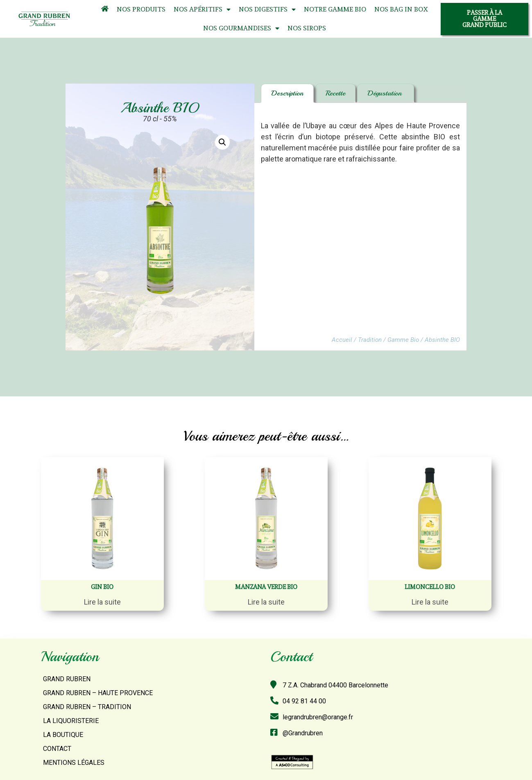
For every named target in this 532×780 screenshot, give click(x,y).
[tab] (287, 93)
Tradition (370, 340)
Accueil (342, 340)
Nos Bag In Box (401, 9)
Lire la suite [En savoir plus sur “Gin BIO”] (102, 602)
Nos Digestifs (267, 10)
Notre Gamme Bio (335, 9)
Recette (335, 93)
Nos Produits (141, 9)
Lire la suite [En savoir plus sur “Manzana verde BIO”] (266, 602)
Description (287, 93)
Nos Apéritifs (202, 10)
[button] (484, 19)
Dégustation (386, 93)
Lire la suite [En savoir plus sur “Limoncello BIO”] (430, 602)
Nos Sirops (307, 28)
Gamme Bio (403, 340)
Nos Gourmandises (241, 28)
